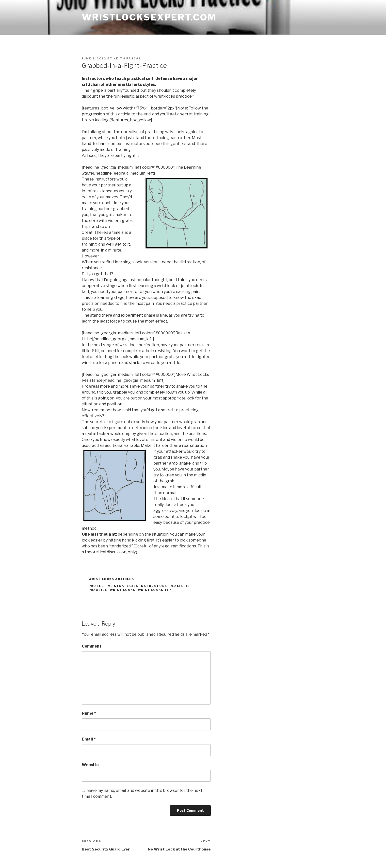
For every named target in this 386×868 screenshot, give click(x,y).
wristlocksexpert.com (149, 17)
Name (89, 713)
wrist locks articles (112, 579)
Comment (92, 646)
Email (89, 739)
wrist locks (123, 590)
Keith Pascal (127, 58)
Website (90, 765)
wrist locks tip (155, 590)
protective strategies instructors (128, 586)
